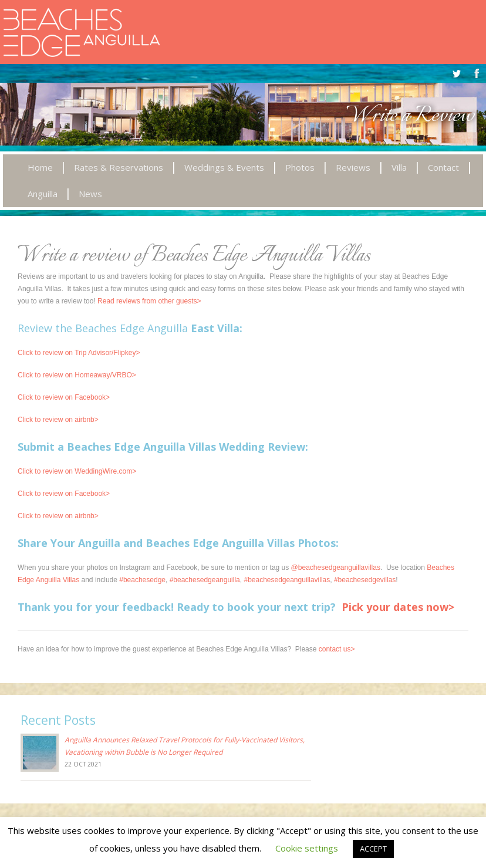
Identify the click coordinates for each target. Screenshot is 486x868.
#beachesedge (142, 580)
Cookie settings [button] (307, 848)
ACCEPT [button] (373, 849)
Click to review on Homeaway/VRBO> (77, 375)
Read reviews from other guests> (149, 301)
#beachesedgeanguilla (205, 580)
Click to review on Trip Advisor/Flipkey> (79, 353)
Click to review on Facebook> (64, 397)
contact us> (337, 649)
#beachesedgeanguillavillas (287, 580)
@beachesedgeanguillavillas (336, 568)
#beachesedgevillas (365, 580)
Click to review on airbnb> (58, 420)
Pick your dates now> (398, 607)
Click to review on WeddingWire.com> (77, 471)
